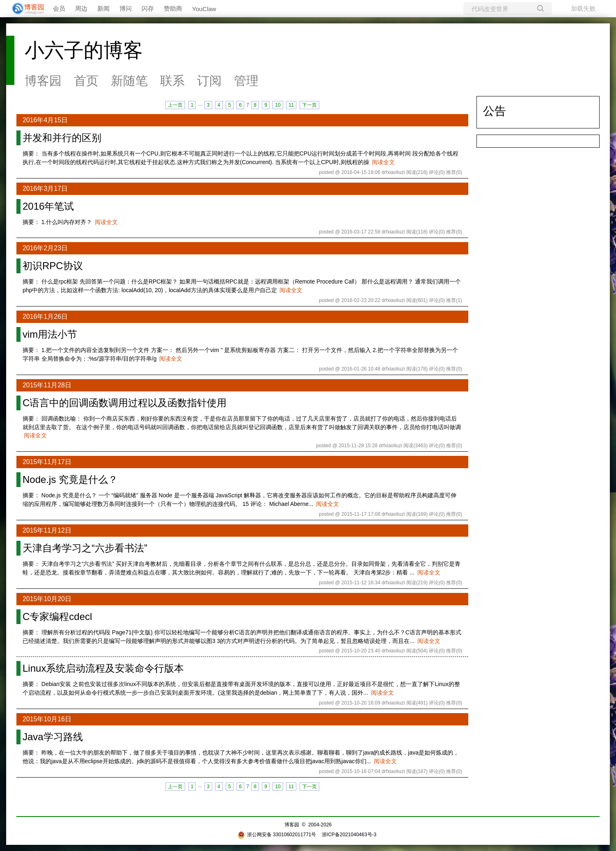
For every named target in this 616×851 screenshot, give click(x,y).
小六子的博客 (84, 50)
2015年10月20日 (47, 599)
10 (278, 105)
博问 (126, 8)
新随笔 (129, 81)
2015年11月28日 (47, 385)
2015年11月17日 (47, 462)
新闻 (103, 8)
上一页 (175, 105)
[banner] (25, 9)
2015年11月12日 (47, 530)
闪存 (148, 8)
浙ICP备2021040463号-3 (349, 835)
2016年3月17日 (45, 189)
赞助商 (173, 8)
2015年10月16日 (47, 719)
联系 (172, 81)
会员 (59, 8)
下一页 (309, 105)
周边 (81, 8)
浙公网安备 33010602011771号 (277, 835)
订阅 (209, 81)
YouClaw (204, 9)
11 (291, 105)
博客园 (43, 81)
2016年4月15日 (45, 120)
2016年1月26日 (45, 317)
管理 (246, 81)
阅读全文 (383, 162)
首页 (86, 81)
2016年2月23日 (45, 248)
